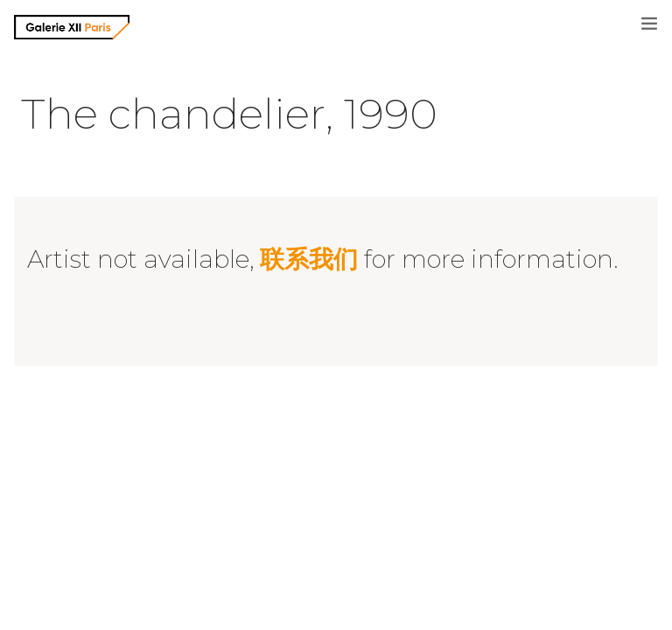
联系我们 (309, 259)
